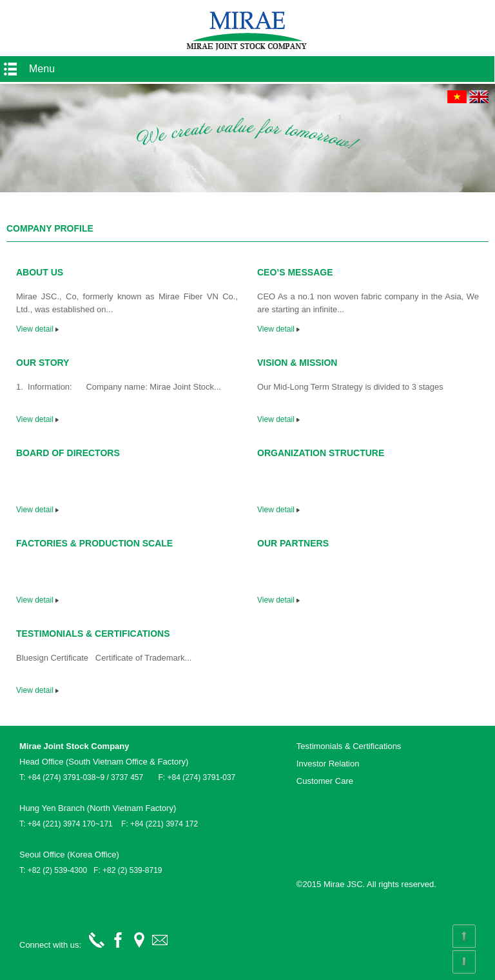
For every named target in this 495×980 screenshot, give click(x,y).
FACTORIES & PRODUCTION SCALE (94, 543)
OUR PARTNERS (293, 543)
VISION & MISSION (297, 363)
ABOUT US (40, 272)
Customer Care (325, 781)
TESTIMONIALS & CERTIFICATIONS (93, 634)
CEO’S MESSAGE (295, 272)
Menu (42, 69)
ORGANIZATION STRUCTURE (321, 453)
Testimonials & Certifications (349, 746)
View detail (38, 329)
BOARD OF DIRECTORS (68, 453)
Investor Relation (328, 764)
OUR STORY (43, 363)
